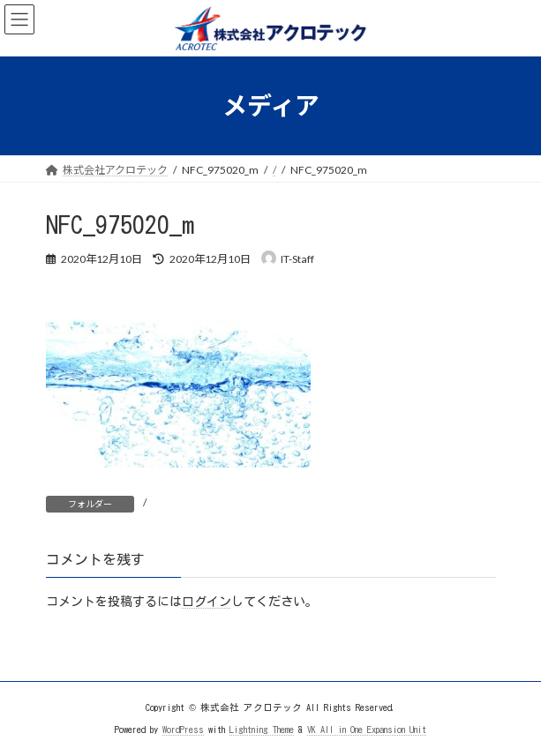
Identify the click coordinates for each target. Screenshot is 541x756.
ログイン (207, 602)
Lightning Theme (262, 729)
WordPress (183, 729)
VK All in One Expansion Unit (367, 729)
